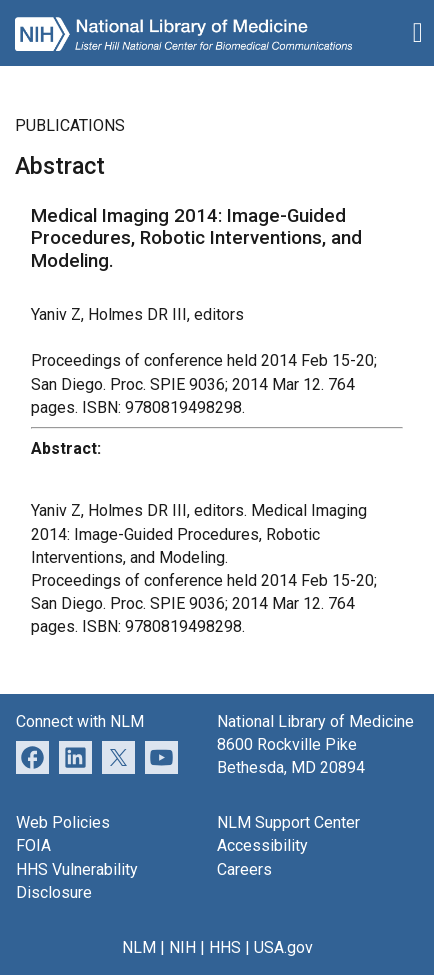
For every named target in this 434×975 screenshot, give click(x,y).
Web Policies (63, 822)
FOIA (33, 845)
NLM (139, 947)
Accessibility (262, 845)
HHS (225, 947)
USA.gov (283, 947)
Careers (244, 869)
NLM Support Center (288, 822)
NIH (182, 947)
